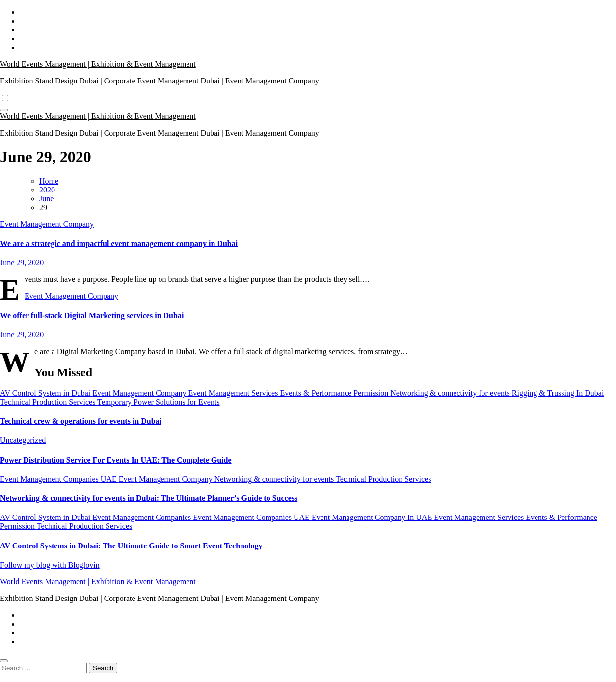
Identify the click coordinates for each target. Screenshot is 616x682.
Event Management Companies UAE (59, 479)
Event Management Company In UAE (373, 517)
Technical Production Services (49, 402)
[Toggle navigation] (4, 110)
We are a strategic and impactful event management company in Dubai (119, 243)
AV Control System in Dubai (46, 393)
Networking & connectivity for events (451, 393)
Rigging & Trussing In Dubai (558, 393)
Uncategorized (23, 440)
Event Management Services (234, 393)
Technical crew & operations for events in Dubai (81, 421)
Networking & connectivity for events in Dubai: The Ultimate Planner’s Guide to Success (149, 498)
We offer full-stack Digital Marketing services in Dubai (92, 315)
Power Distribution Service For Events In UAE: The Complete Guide (116, 460)
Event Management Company (47, 224)
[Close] (4, 661)
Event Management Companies (143, 517)
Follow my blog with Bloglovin (50, 565)
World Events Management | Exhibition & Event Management (98, 64)
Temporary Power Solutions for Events (159, 402)
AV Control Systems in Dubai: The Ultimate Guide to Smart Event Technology (131, 546)
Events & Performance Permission (335, 393)
